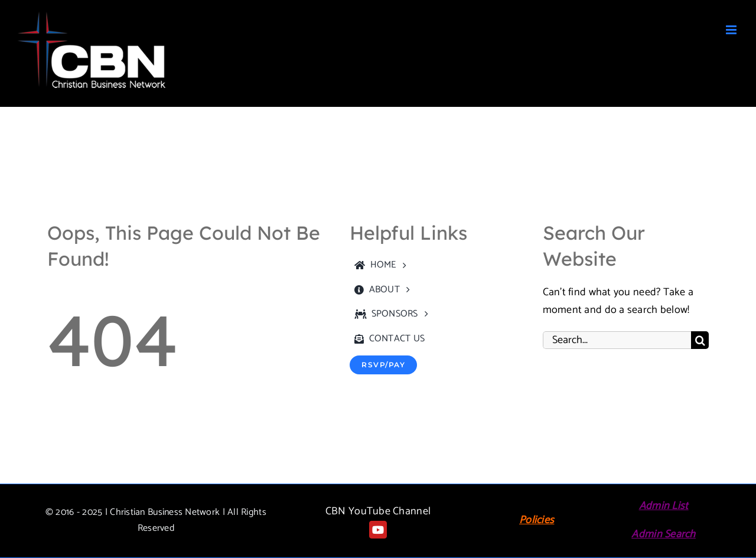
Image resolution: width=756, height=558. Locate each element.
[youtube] (378, 530)
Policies (537, 520)
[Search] (700, 340)
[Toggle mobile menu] (732, 30)
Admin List (664, 506)
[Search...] (617, 340)
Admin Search (663, 534)
